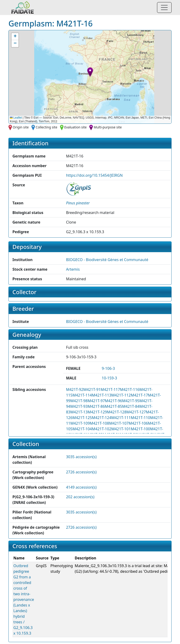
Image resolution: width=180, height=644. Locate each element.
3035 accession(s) (81, 457)
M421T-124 (102, 418)
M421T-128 (117, 412)
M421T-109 (80, 423)
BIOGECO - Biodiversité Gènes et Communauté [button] (107, 260)
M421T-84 (131, 406)
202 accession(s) (80, 497)
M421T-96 (113, 401)
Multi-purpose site (108, 127)
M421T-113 (102, 395)
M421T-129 (97, 412)
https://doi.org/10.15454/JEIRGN (94, 175)
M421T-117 (110, 389)
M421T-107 (119, 423)
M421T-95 (131, 401)
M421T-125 (82, 418)
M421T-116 (130, 389)
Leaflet (16, 118)
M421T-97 (96, 401)
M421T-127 (136, 412)
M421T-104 (82, 429)
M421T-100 (141, 429)
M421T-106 (138, 423)
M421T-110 (141, 418)
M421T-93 (79, 406)
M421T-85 (113, 406)
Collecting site (46, 127)
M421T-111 (121, 418)
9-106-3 (108, 368)
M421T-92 (75, 389)
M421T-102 (102, 429)
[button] (90, 72)
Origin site (21, 127)
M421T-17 (139, 395)
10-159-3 (109, 378)
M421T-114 (82, 395)
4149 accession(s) (81, 487)
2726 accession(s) (81, 472)
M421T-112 (121, 395)
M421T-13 (79, 412)
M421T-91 (92, 389)
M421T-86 (96, 406)
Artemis (73, 269)
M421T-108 (99, 423)
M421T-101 (121, 429)
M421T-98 (79, 401)
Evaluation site (75, 127)
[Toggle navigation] (164, 7)
